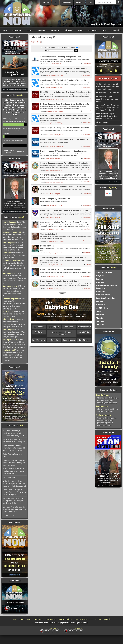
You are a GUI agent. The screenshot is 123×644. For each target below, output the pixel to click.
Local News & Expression (105, 298)
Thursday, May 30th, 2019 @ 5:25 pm (55, 265)
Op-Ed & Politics (102, 308)
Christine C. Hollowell (49, 234)
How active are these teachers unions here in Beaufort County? (13, 314)
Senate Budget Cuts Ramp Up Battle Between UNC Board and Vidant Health (65, 129)
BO (56, 3)
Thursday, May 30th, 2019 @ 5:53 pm (55, 253)
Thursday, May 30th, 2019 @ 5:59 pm (55, 241)
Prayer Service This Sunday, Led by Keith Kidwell (60, 281)
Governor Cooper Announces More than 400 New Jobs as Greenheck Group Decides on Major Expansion (63, 176)
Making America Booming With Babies (13, 455)
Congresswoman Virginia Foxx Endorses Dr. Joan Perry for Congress (64, 223)
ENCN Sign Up (54, 327)
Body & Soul (68, 30)
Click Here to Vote (9, 150)
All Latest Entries (9, 515)
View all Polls (21, 152)
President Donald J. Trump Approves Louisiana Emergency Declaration (64, 152)
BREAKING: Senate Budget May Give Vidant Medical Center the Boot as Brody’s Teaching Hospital (66, 93)
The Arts (99, 318)
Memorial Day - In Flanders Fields (108, 93)
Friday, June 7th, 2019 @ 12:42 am (54, 64)
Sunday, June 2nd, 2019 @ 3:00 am (55, 111)
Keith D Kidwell (87, 288)
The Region (100, 321)
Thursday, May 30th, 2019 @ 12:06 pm (55, 288)
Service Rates (38, 619)
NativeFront (93, 30)
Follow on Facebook (65, 619)
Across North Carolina (104, 272)
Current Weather (84, 332)
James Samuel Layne (10, 477)
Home (5, 30)
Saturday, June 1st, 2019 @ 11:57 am (55, 135)
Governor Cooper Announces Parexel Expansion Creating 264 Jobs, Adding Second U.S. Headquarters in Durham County (65, 164)
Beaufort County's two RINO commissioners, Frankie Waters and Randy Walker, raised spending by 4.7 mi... (14, 304)
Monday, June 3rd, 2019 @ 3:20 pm (55, 88)
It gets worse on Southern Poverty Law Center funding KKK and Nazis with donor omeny (14, 448)
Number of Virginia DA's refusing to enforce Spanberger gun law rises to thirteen (14, 471)
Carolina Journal (87, 75)
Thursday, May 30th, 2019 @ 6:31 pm (55, 229)
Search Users (36, 42)
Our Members (39, 327)
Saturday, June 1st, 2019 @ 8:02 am (55, 147)
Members (79, 3)
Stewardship (116, 30)
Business (41, 30)
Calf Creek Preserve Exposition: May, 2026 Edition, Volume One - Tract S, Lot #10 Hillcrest (108, 108)
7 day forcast (112, 188)
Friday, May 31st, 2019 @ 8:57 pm (54, 170)
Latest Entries (84, 340)
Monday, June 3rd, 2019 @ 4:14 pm (55, 76)
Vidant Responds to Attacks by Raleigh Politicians (61, 57)
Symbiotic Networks (104, 415)
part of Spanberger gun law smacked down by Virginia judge (14, 441)
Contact (22, 619)
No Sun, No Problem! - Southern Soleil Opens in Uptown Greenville (63, 188)
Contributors (66, 3)
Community (55, 30)
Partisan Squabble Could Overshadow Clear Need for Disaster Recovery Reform (65, 105)
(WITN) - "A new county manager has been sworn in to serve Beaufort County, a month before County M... (14, 291)
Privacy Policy (51, 619)
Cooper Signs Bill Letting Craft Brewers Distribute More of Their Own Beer (64, 70)
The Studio (100, 325)
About (29, 619)
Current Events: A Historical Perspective (62, 333)
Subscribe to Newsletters (83, 619)
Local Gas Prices (103, 395)
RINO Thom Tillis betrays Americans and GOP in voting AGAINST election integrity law (13, 433)
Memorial (100, 301)
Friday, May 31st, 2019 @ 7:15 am (54, 218)
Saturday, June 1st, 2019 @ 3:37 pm (55, 123)
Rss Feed (98, 619)
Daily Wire (88, 265)
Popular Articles (102, 406)
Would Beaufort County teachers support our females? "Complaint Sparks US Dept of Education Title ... (14, 278)
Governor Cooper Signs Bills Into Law (55, 199)
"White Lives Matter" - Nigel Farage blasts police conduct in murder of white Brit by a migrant (14, 484)
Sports (99, 311)
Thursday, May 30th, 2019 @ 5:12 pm (55, 277)
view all (20, 95)
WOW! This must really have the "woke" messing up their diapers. (14, 255)
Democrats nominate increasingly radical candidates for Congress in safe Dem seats (14, 463)
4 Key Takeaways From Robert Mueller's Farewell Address (63, 258)
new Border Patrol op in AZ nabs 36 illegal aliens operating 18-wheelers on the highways (14, 501)
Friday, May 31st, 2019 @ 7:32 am (54, 206)
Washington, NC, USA (108, 198)
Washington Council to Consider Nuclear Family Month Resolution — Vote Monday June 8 (14, 509)
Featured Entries (69, 340)
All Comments (7, 360)
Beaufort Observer (84, 327)
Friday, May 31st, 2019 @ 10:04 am (55, 182)
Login (90, 3)
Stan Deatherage (87, 64)
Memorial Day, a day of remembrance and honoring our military (107, 99)
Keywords (107, 619)
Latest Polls (54, 340)
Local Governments (103, 295)
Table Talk (46, 3)
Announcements (87, 241)
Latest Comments (39, 340)
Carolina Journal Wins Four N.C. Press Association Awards (64, 116)
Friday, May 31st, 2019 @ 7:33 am (54, 194)
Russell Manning (47, 246)
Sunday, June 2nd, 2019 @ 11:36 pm (55, 99)
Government (17, 30)
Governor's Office (87, 170)
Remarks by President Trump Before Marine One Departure (64, 139)
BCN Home (69, 327)
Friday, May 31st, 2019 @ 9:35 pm (54, 158)
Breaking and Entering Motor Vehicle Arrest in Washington (64, 210)
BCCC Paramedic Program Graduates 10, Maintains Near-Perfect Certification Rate (107, 116)
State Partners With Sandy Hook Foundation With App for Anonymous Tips (63, 81)
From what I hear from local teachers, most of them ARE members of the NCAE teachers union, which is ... (14, 265)
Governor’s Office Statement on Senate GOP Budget (61, 269)
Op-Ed (29, 30)
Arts (104, 30)
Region (80, 30)
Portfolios (39, 332)
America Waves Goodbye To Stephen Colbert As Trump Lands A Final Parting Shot (14, 492)
